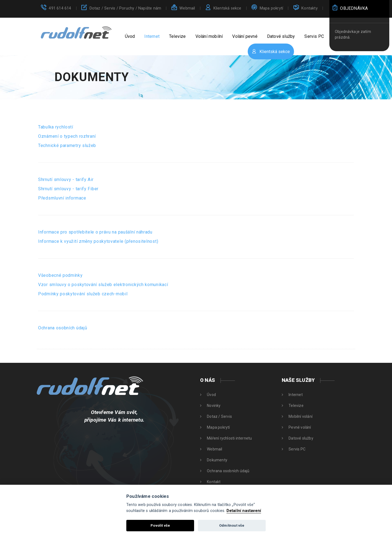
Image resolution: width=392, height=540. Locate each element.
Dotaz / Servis (125, 8)
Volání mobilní (209, 36)
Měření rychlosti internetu (229, 438)
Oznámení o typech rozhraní (67, 136)
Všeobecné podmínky (60, 275)
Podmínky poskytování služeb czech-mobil (83, 294)
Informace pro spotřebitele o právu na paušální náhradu (95, 232)
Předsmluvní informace (62, 198)
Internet (152, 36)
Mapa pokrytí (271, 8)
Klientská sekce (227, 8)
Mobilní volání (301, 416)
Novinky (214, 406)
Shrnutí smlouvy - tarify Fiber (68, 189)
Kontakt (214, 482)
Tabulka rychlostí (56, 127)
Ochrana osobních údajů (63, 328)
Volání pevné (245, 36)
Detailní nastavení (244, 511)
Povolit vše (160, 525)
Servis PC (314, 36)
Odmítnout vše (232, 525)
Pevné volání (300, 427)
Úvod (130, 36)
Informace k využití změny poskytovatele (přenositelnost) (98, 241)
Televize (177, 36)
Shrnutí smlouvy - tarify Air (66, 180)
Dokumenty (217, 460)
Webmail (187, 8)
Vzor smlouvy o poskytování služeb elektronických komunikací (103, 285)
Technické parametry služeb (67, 145)
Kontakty (310, 8)
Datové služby (281, 36)
